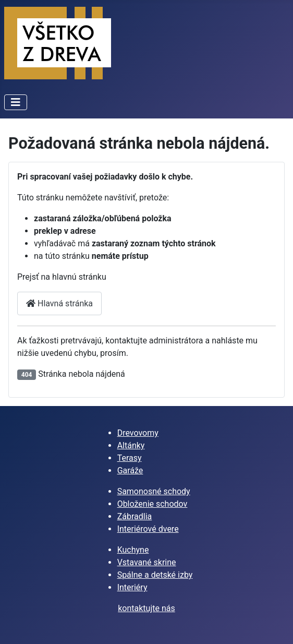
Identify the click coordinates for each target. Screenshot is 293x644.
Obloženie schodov (152, 504)
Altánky (131, 445)
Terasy (130, 458)
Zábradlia (135, 516)
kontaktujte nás (146, 608)
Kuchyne (133, 550)
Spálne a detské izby (155, 575)
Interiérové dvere (148, 529)
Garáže (130, 470)
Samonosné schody (154, 491)
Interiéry (132, 587)
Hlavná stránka (59, 303)
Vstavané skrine (147, 562)
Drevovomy (138, 433)
